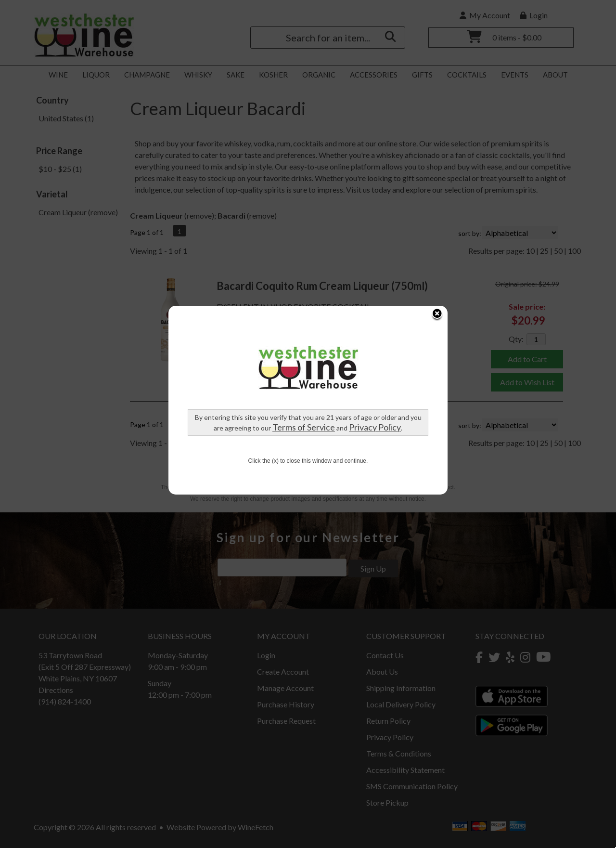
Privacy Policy (375, 327)
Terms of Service (304, 327)
